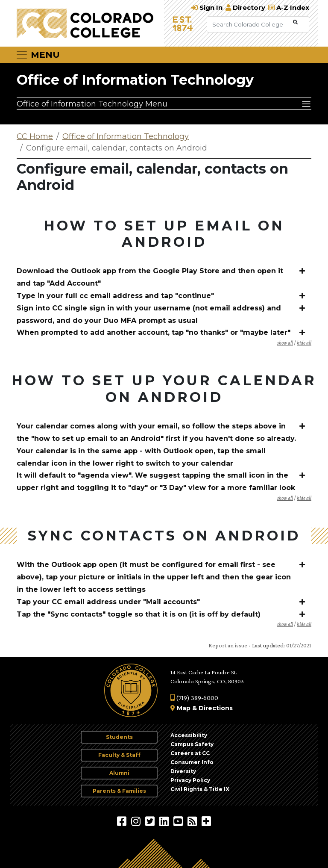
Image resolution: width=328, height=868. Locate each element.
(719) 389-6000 (194, 698)
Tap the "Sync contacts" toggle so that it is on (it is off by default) (139, 614)
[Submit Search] (295, 22)
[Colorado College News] (193, 821)
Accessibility (189, 735)
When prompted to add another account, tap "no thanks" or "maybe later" (154, 332)
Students (119, 737)
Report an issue (228, 645)
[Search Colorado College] (249, 24)
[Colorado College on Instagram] (137, 821)
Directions (216, 708)
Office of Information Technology (135, 80)
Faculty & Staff (119, 755)
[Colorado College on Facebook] (123, 821)
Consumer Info (192, 762)
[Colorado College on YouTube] (179, 821)
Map (184, 708)
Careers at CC (190, 753)
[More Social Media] (206, 821)
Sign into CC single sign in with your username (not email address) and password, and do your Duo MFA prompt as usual (149, 314)
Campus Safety (192, 744)
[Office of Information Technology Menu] (164, 103)
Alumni (119, 773)
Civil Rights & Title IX (200, 789)
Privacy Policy (190, 780)
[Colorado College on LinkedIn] (165, 821)
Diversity (183, 771)
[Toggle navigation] (38, 55)
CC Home (35, 136)
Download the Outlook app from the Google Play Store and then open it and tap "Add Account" (150, 277)
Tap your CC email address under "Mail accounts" (108, 602)
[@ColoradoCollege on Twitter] (151, 821)
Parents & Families (119, 791)
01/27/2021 (299, 645)
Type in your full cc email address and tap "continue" (115, 296)
